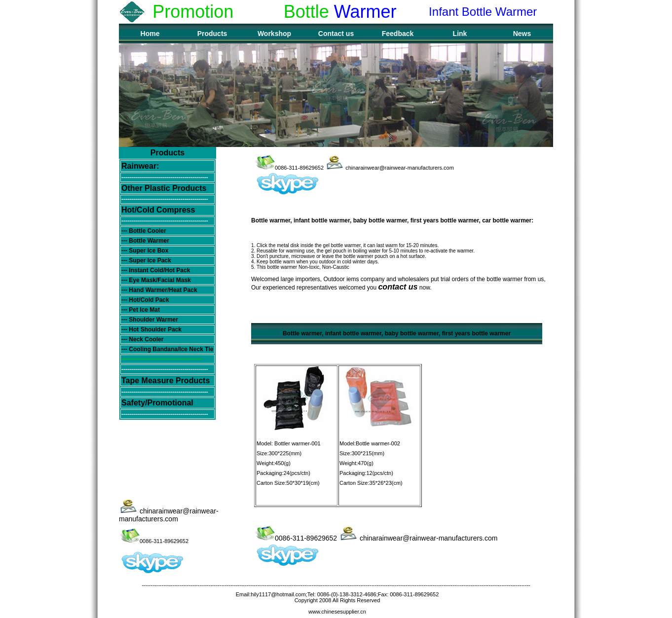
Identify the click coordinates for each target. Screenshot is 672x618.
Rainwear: (140, 166)
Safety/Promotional (157, 403)
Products (212, 34)
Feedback (398, 34)
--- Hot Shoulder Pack (151, 329)
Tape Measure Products (166, 381)
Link (460, 34)
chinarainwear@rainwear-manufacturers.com (169, 515)
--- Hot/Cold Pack (145, 300)
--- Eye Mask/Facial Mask (156, 280)
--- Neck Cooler (142, 339)
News (522, 34)
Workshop (274, 34)
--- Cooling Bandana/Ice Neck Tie (167, 349)
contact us (398, 287)
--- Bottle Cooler (144, 231)
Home (150, 34)
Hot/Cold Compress (158, 210)
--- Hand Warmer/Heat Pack (159, 290)
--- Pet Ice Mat (141, 310)
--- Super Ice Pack (146, 260)
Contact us (336, 34)
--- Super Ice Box (145, 251)
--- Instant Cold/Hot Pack (156, 270)
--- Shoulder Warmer (150, 320)
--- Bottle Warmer (145, 241)
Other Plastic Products (164, 188)
